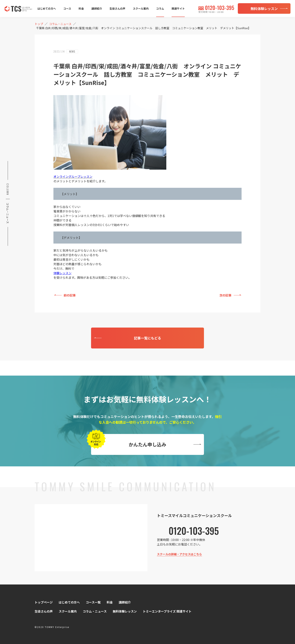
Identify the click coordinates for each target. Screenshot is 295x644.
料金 (81, 8)
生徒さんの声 (117, 8)
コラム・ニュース (95, 611)
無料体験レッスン (125, 611)
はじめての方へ (47, 8)
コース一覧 (93, 602)
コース (67, 8)
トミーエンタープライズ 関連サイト (167, 611)
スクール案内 (141, 8)
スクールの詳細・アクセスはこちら (179, 554)
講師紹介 (97, 8)
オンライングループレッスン (73, 176)
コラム (160, 8)
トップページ (44, 602)
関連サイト (178, 8)
